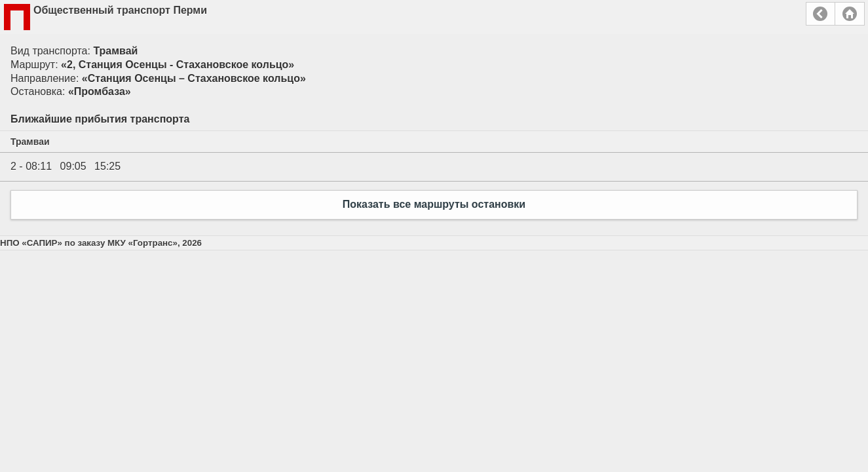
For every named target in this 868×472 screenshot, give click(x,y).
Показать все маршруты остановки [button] (434, 204)
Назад (821, 14)
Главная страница (850, 14)
